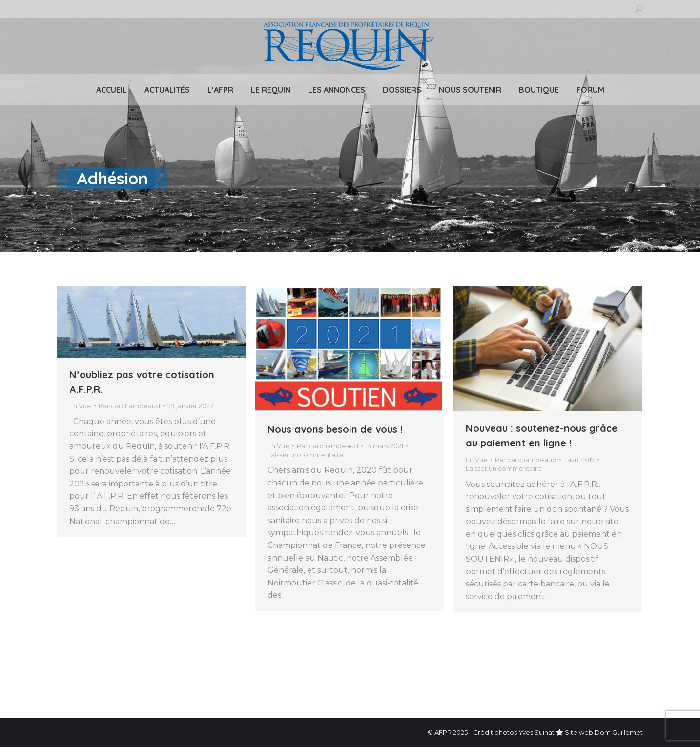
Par (129, 406)
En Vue (80, 406)
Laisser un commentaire (306, 455)
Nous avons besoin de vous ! (335, 429)
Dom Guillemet (619, 732)
